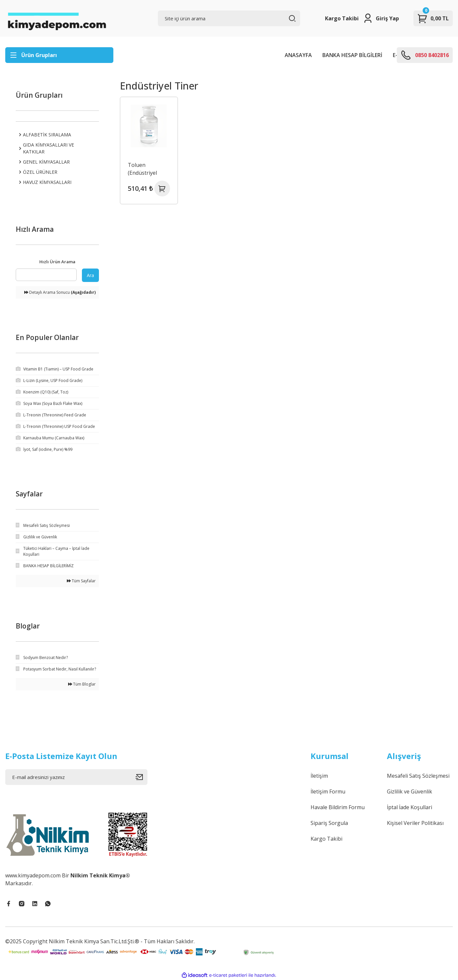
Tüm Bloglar (82, 684)
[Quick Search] (46, 275)
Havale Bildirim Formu (338, 807)
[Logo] (57, 18)
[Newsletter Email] (76, 777)
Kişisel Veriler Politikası (415, 823)
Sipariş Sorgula (329, 823)
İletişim (319, 776)
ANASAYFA (298, 55)
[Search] (229, 18)
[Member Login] (381, 18)
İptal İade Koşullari (410, 807)
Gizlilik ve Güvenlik (410, 791)
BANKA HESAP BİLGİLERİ (352, 55)
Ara (90, 275)
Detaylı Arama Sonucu (60, 292)
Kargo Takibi (342, 18)
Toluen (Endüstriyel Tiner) (142, 169)
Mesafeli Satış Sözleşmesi (418, 776)
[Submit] (142, 777)
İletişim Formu (328, 791)
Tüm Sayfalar (81, 581)
